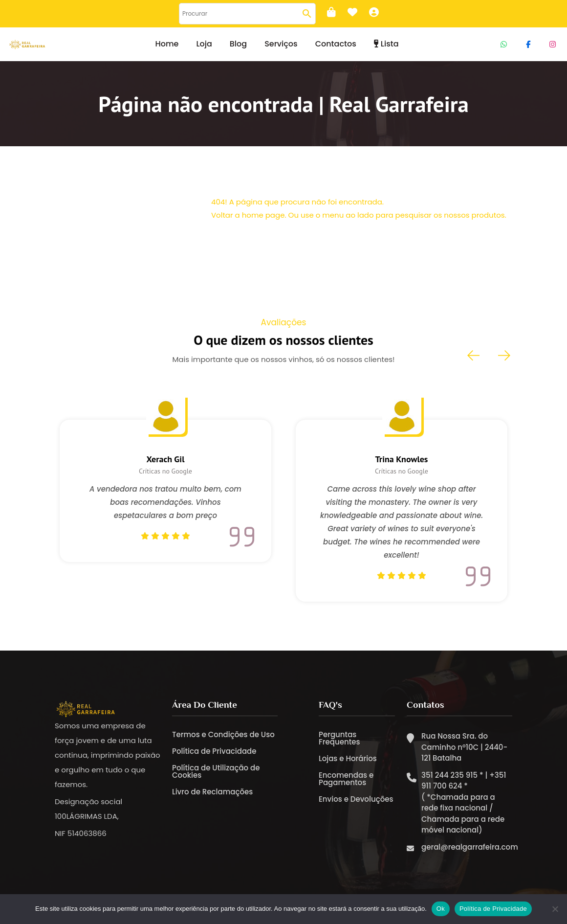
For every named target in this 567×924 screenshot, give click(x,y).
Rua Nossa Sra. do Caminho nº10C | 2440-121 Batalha (464, 747)
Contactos (336, 44)
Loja (204, 44)
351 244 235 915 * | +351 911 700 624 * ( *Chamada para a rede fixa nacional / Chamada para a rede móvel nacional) (464, 803)
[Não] (555, 909)
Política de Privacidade (214, 751)
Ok (441, 909)
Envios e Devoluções (356, 799)
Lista (386, 44)
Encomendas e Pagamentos (346, 779)
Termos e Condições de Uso (223, 734)
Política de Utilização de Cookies (216, 771)
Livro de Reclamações (212, 792)
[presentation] (474, 356)
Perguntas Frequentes (339, 738)
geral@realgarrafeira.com (470, 847)
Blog (238, 44)
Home (167, 44)
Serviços (281, 44)
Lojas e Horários (348, 758)
